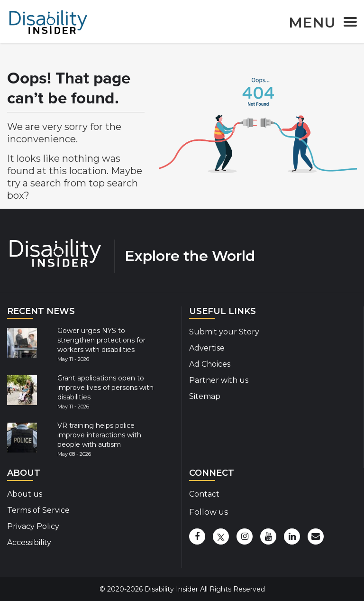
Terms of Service (38, 510)
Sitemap (205, 396)
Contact (204, 494)
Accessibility (29, 542)
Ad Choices (210, 364)
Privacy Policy (33, 526)
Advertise (207, 348)
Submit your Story (224, 332)
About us (25, 494)
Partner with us (219, 380)
